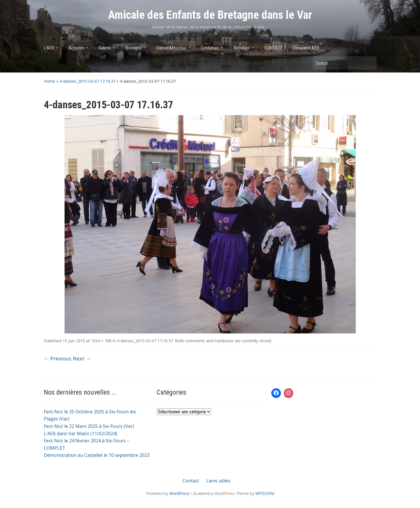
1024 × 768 (101, 341)
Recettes (242, 48)
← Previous (58, 358)
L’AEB (49, 48)
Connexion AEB (306, 48)
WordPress (179, 493)
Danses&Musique (171, 48)
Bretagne (134, 48)
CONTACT (273, 48)
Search (369, 63)
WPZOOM (265, 493)
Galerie (105, 48)
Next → (82, 358)
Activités (76, 48)
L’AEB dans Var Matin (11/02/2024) (80, 434)
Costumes (210, 48)
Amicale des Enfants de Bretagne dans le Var (210, 15)
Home (49, 81)
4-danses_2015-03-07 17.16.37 (87, 81)
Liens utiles (218, 481)
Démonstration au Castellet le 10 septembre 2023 (97, 455)
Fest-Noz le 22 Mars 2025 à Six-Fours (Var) (89, 426)
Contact (191, 481)
